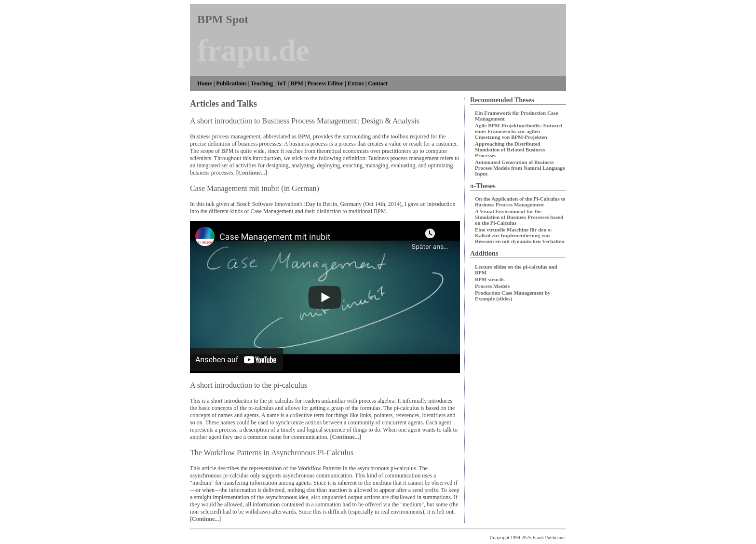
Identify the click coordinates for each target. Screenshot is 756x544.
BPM (297, 83)
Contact (378, 83)
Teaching (262, 83)
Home (205, 83)
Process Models (492, 286)
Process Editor (325, 83)
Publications (231, 83)
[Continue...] (252, 173)
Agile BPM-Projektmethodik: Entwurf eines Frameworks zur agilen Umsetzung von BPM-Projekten (519, 131)
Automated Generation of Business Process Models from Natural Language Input (520, 168)
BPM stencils (490, 279)
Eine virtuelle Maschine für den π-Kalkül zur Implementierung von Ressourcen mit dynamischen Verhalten (520, 235)
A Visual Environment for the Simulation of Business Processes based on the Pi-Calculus (519, 217)
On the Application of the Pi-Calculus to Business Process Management (520, 202)
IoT (282, 83)
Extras (356, 83)
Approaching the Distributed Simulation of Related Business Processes (510, 150)
